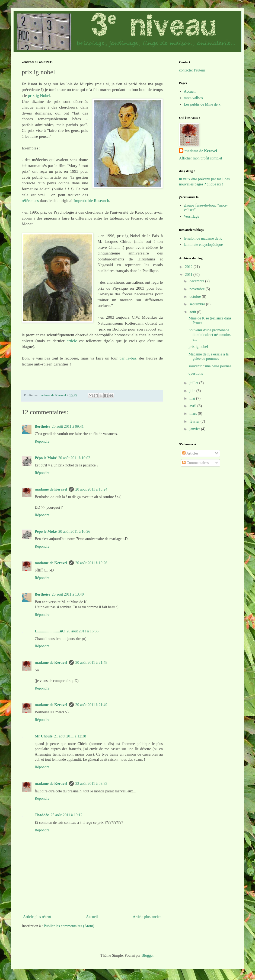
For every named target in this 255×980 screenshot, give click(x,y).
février (195, 421)
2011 (189, 275)
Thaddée (42, 815)
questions (196, 373)
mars (194, 414)
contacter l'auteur (192, 70)
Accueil (92, 917)
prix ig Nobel (39, 95)
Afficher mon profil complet (201, 158)
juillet (194, 383)
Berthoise (42, 427)
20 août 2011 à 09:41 (68, 427)
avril (193, 406)
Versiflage (192, 216)
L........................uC (50, 631)
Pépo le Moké (46, 458)
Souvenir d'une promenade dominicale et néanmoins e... (210, 335)
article (72, 341)
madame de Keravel (51, 489)
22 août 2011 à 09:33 (91, 784)
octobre (195, 297)
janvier (195, 429)
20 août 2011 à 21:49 (91, 705)
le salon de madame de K (203, 238)
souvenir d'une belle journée (210, 366)
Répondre (42, 441)
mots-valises (193, 98)
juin (193, 391)
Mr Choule (44, 736)
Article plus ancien (147, 917)
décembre (197, 281)
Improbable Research (91, 200)
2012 (189, 267)
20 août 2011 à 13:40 (68, 594)
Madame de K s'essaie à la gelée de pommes (209, 357)
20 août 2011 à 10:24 (91, 489)
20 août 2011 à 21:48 (91, 663)
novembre (197, 289)
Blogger (148, 955)
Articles (190, 453)
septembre (198, 304)
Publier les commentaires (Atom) (69, 926)
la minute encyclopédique (203, 245)
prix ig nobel (198, 347)
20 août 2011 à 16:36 (82, 631)
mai (193, 398)
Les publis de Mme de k (202, 104)
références (30, 200)
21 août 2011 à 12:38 (70, 736)
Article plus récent (37, 917)
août (193, 312)
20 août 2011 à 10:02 (74, 458)
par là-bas (128, 358)
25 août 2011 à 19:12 (66, 815)
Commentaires (195, 463)
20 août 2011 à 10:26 (74, 532)
